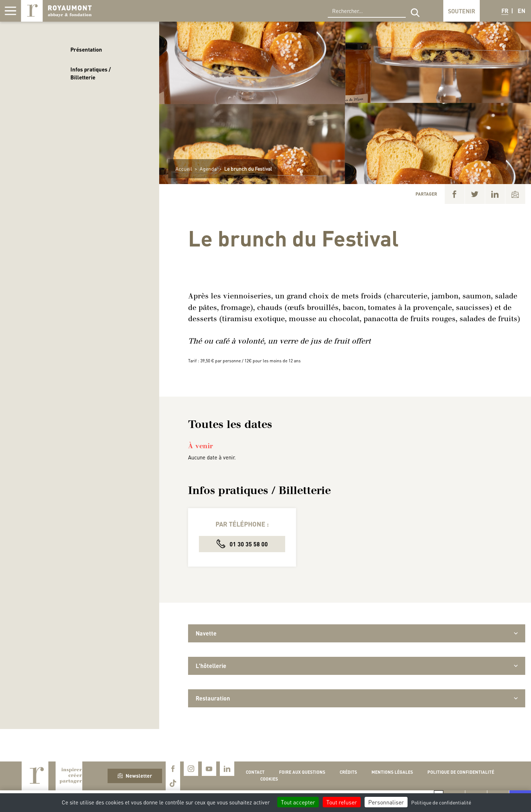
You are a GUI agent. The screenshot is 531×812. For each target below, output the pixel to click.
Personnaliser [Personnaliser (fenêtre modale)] (386, 802)
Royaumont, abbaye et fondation (56, 11)
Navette (357, 633)
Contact (255, 772)
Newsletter (135, 776)
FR (505, 11)
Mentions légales (392, 772)
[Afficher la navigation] (10, 11)
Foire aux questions (302, 772)
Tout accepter (298, 802)
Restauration (357, 698)
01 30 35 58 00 (242, 544)
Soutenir (462, 11)
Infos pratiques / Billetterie (91, 73)
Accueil (184, 169)
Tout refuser (342, 802)
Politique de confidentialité (461, 772)
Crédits (348, 772)
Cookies (269, 779)
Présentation (86, 49)
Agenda (208, 169)
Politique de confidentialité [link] (441, 802)
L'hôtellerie (357, 666)
